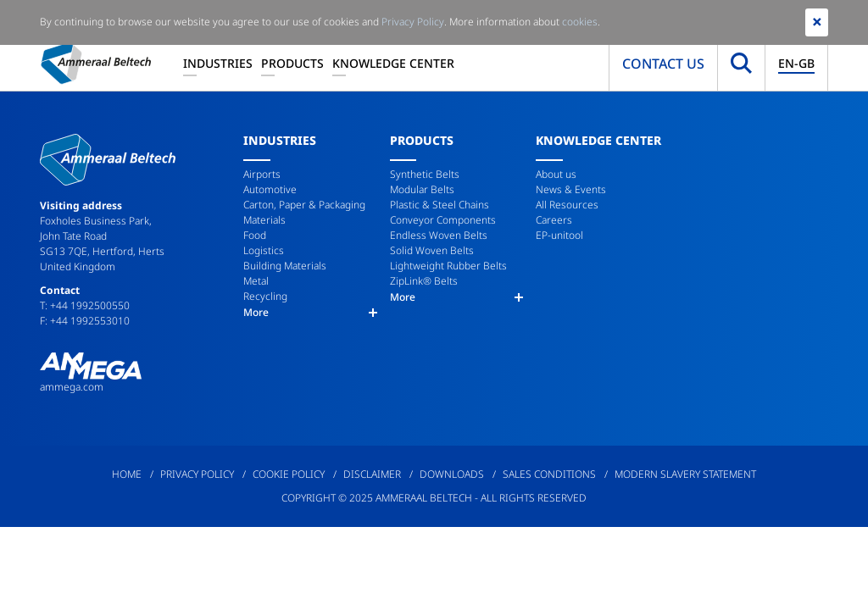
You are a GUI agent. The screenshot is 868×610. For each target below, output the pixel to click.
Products (292, 63)
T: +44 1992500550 (85, 305)
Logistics (264, 250)
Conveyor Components (443, 220)
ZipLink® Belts (424, 281)
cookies (580, 22)
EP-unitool (559, 235)
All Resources (567, 205)
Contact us (663, 64)
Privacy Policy (197, 474)
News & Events (571, 189)
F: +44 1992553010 (85, 321)
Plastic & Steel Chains (440, 205)
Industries (218, 63)
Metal (256, 281)
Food (255, 235)
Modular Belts (422, 189)
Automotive (270, 189)
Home (127, 474)
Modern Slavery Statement (685, 474)
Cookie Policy (289, 474)
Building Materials (285, 266)
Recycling (265, 296)
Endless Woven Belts (439, 235)
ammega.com (72, 387)
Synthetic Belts (425, 174)
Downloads (452, 474)
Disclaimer (372, 474)
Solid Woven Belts (432, 250)
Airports (262, 174)
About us (556, 174)
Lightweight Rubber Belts (448, 266)
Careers (554, 220)
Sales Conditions (549, 474)
